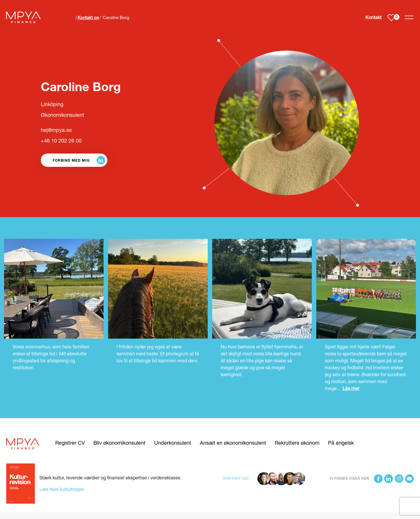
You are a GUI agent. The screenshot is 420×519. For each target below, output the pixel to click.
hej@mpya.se (56, 130)
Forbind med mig (71, 160)
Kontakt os (88, 17)
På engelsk (341, 443)
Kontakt (373, 17)
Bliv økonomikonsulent (119, 443)
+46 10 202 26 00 (61, 141)
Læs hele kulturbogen (62, 489)
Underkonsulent (173, 443)
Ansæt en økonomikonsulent (233, 443)
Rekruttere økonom (297, 443)
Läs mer (351, 388)
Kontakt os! (236, 478)
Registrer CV (70, 443)
